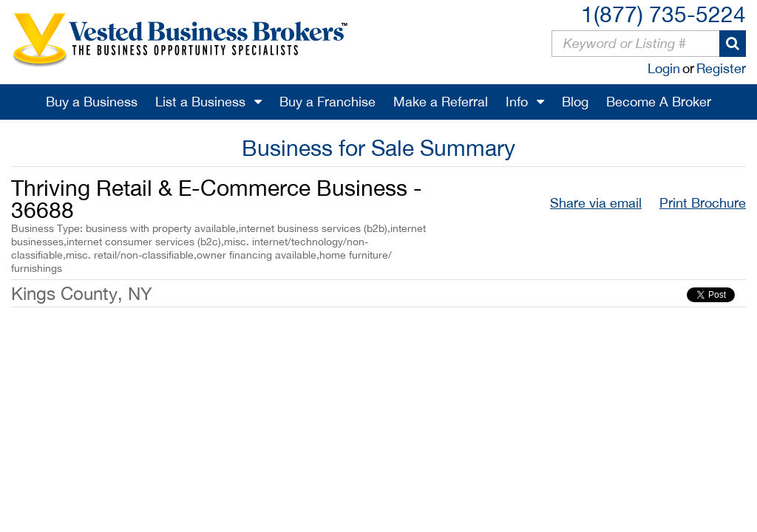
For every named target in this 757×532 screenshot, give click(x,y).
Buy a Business (92, 102)
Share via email (596, 203)
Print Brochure (703, 203)
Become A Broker (659, 102)
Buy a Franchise (327, 102)
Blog (575, 102)
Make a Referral (441, 102)
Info (517, 102)
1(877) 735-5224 (663, 14)
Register (721, 68)
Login (664, 68)
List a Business (200, 102)
